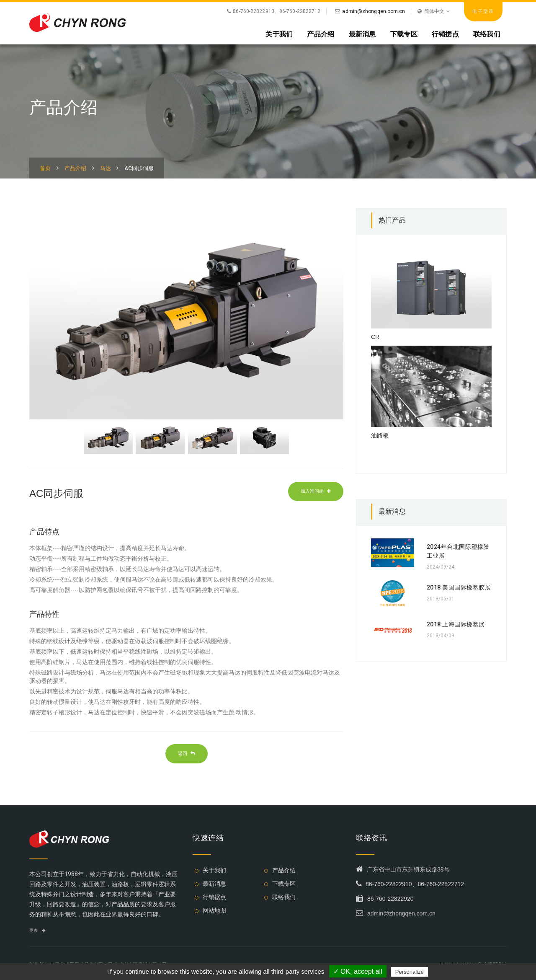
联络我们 (487, 34)
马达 (106, 168)
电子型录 (483, 11)
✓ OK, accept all (358, 971)
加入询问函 (316, 491)
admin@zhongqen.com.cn (374, 11)
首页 (45, 168)
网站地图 (214, 910)
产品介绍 (321, 34)
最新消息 (362, 34)
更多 (37, 930)
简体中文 (434, 11)
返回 (187, 753)
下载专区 (404, 34)
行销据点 (445, 34)
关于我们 (279, 34)
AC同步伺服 (139, 168)
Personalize (410, 972)
